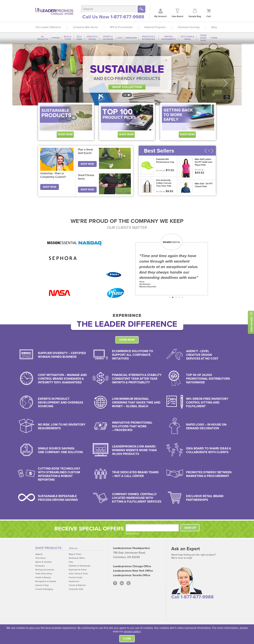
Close (127, 639)
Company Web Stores (85, 27)
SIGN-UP (190, 528)
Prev (29, 83)
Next (225, 83)
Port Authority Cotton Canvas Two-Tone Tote (164, 183)
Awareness (74, 581)
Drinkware (131, 38)
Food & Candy (75, 577)
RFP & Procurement (121, 27)
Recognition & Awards (46, 581)
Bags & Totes (68, 38)
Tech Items (79, 38)
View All (73, 548)
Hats (120, 38)
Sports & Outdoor (108, 38)
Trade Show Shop (203, 38)
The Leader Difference (48, 27)
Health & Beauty (43, 577)
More (214, 38)
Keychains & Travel (188, 38)
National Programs (155, 27)
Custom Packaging (44, 589)
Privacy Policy (132, 533)
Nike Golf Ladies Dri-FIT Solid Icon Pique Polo (204, 162)
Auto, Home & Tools (78, 574)
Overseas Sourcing (189, 27)
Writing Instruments (169, 38)
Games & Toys (42, 585)
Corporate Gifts (76, 589)
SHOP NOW (50, 187)
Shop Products (48, 548)
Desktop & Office (92, 38)
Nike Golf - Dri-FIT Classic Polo (204, 185)
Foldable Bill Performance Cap (165, 161)
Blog (214, 27)
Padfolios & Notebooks (149, 38)
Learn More (127, 340)
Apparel (56, 38)
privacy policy (132, 631)
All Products (43, 38)
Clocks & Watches (77, 585)
